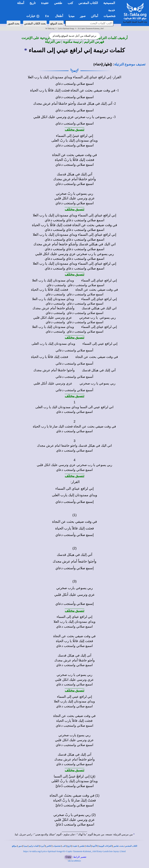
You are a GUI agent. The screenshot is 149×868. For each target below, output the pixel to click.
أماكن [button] (95, 16)
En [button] (47, 16)
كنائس (49, 846)
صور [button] (83, 16)
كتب (64, 846)
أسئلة (88, 846)
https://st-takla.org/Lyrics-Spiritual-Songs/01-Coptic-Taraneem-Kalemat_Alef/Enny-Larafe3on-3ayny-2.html (74, 851)
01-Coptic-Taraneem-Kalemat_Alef (91, 28)
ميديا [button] (72, 16)
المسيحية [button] (109, 3)
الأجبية (95, 846)
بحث (122, 846)
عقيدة (75, 846)
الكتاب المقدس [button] (88, 3)
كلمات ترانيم (34, 846)
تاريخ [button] (33, 3)
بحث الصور (14, 23)
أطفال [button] (59, 16)
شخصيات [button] (111, 16)
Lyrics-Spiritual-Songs (66, 28)
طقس (82, 846)
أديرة (42, 846)
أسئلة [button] (21, 3)
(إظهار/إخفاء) (103, 64)
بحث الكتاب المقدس (35, 23)
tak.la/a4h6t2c (74, 861)
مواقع (14, 846)
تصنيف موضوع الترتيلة (130, 64)
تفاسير (116, 846)
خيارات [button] (33, 16)
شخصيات (57, 846)
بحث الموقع (56, 23)
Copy (68, 857)
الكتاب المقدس (131, 846)
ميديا (25, 846)
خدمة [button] (112, 10)
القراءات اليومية (105, 846)
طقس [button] (58, 3)
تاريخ (69, 846)
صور (20, 846)
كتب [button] (70, 3)
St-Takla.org (50, 28)
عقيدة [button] (45, 3)
